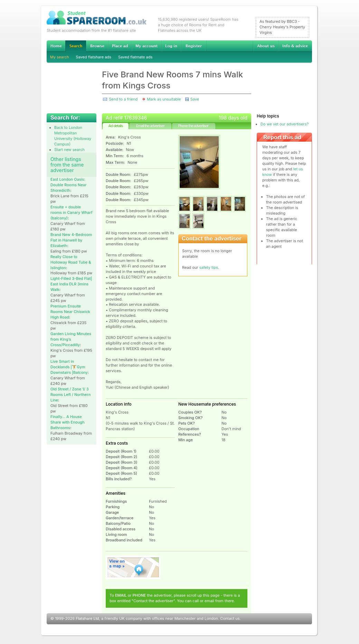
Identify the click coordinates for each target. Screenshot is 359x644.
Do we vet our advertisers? (285, 124)
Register (194, 46)
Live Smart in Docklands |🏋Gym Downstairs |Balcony (69, 367)
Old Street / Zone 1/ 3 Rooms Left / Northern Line (70, 395)
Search (76, 46)
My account (147, 46)
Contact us (230, 618)
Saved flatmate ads (135, 57)
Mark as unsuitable (164, 99)
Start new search (69, 150)
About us (266, 46)
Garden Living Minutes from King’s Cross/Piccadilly (71, 339)
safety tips (209, 267)
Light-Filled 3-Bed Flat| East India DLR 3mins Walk (71, 284)
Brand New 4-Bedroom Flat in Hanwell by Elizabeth (71, 240)
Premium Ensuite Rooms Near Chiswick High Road (70, 312)
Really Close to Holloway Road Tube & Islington (71, 262)
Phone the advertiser (193, 126)
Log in (171, 46)
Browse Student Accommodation (97, 46)
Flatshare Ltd (87, 618)
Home (56, 46)
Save (194, 99)
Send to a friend (123, 99)
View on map (133, 567)
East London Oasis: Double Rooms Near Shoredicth (68, 185)
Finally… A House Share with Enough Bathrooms (68, 422)
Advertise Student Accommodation (120, 46)
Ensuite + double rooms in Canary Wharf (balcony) (72, 212)
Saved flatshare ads (94, 57)
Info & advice (295, 46)
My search (60, 57)
